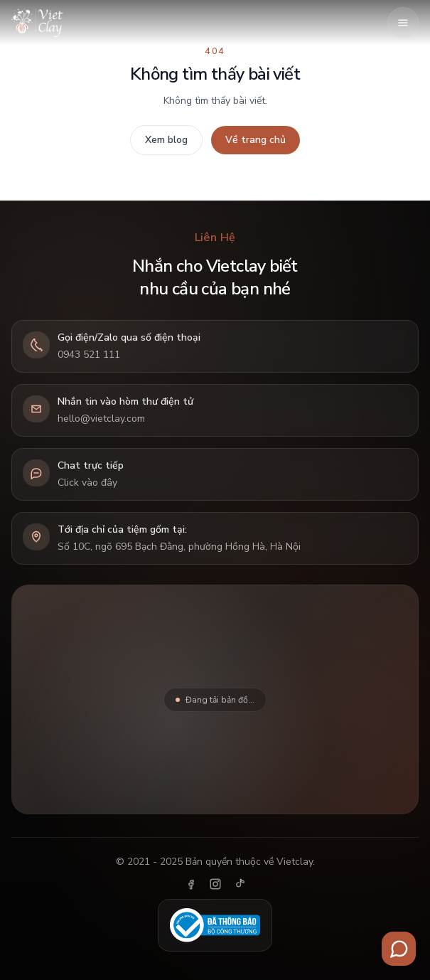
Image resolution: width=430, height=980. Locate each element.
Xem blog (166, 140)
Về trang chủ (256, 140)
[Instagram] (215, 884)
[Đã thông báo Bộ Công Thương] (215, 925)
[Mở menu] (403, 23)
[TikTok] (240, 884)
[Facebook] (191, 884)
